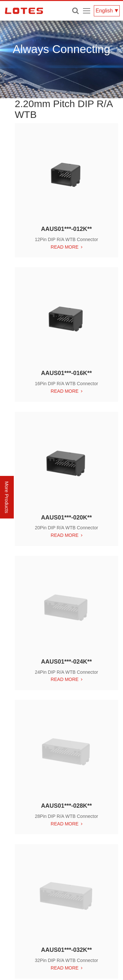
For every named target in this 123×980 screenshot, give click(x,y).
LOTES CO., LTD (24, 11)
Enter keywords (75, 11)
